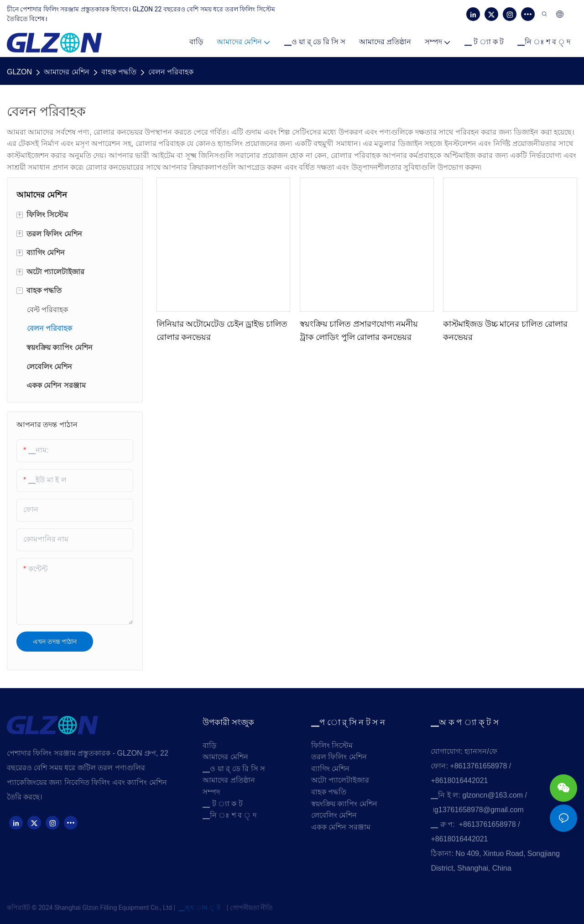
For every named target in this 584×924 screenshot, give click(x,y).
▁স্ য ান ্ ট (199, 908)
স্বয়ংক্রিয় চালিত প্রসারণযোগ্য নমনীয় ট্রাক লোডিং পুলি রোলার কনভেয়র (359, 331)
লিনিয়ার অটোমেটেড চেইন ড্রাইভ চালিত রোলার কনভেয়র (222, 331)
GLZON (19, 72)
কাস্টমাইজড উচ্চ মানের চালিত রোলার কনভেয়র (505, 331)
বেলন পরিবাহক (171, 72)
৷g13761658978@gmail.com (478, 810)
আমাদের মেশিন (66, 72)
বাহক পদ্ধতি (119, 72)
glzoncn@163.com (493, 795)
